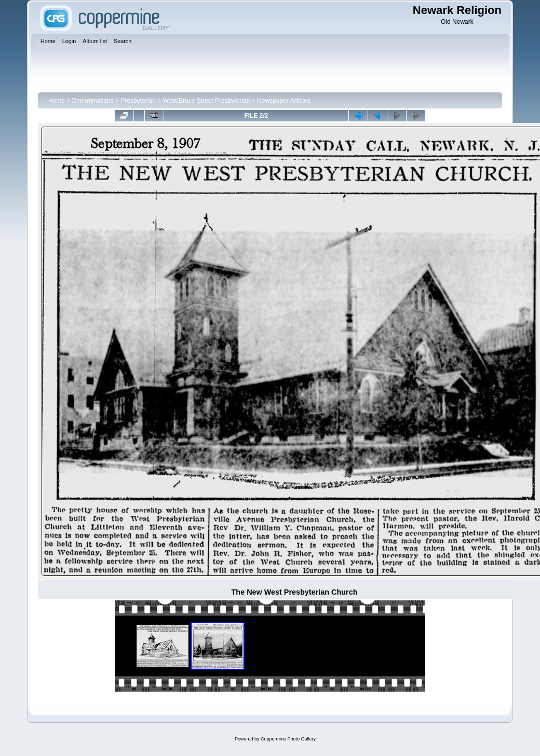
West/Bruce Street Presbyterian (207, 101)
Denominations (93, 101)
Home (57, 101)
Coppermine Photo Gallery (288, 739)
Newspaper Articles (284, 101)
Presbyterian (138, 101)
